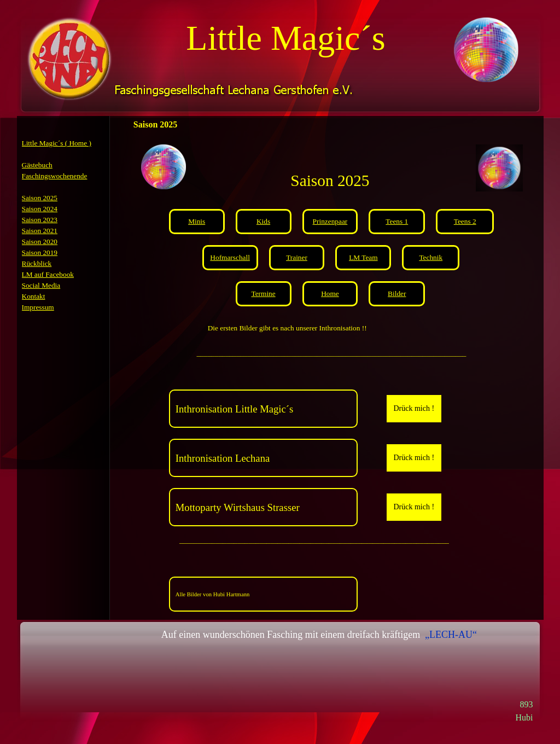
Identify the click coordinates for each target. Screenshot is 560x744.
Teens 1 (397, 221)
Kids (263, 221)
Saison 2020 (40, 242)
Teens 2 (465, 221)
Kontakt (34, 296)
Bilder (397, 293)
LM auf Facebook (48, 274)
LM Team (363, 257)
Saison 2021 (40, 231)
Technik (431, 257)
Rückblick (37, 263)
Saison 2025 (40, 198)
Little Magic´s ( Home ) (57, 143)
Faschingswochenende (55, 176)
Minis (197, 221)
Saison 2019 (40, 252)
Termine (263, 293)
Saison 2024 (40, 209)
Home (330, 293)
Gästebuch (37, 165)
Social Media (41, 285)
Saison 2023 (40, 220)
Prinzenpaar (330, 221)
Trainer (297, 257)
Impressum (38, 307)
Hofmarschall (230, 257)
